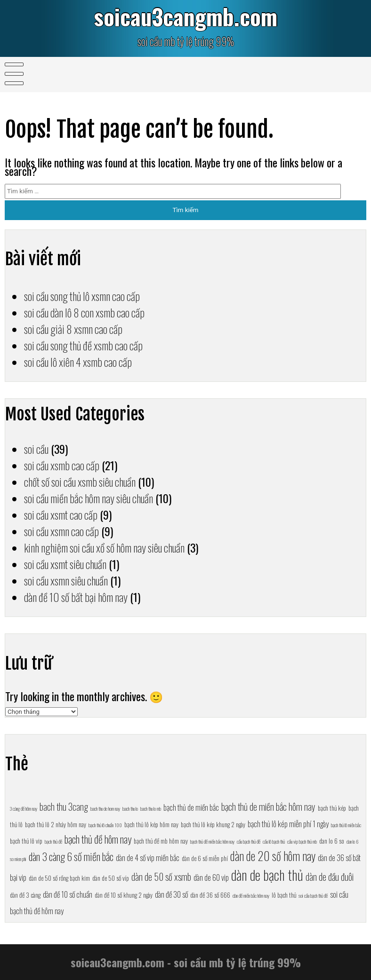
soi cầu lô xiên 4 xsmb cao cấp (78, 362)
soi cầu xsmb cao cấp (62, 465)
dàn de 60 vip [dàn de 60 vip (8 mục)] (211, 877)
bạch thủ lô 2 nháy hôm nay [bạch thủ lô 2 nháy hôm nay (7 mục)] (56, 824)
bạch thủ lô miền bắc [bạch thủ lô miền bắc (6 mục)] (346, 825)
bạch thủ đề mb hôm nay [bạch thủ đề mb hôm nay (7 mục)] (161, 841)
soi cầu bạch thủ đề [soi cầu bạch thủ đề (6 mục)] (313, 895)
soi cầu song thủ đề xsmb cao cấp (83, 345)
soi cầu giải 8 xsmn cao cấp (73, 329)
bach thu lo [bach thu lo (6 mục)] (130, 808)
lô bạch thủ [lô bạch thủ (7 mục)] (284, 895)
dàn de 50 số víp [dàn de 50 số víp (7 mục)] (111, 878)
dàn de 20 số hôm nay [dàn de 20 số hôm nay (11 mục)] (273, 856)
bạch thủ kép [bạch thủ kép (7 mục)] (332, 808)
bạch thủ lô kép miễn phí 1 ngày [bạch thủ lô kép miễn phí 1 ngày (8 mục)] (288, 824)
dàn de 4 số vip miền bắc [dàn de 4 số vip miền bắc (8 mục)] (148, 857)
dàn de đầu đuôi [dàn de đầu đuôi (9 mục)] (330, 877)
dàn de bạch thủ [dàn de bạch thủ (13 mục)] (267, 874)
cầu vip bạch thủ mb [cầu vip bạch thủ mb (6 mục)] (302, 841)
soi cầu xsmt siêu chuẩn (65, 564)
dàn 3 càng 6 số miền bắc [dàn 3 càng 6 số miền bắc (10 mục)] (71, 856)
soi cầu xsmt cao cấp (61, 515)
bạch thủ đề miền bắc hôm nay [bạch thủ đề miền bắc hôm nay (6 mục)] (212, 841)
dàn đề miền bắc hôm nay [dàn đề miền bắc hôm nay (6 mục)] (251, 895)
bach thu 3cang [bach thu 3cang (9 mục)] (64, 806)
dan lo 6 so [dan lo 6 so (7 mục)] (332, 841)
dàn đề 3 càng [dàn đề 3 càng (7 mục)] (25, 895)
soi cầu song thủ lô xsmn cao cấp (82, 296)
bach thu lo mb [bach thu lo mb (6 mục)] (151, 808)
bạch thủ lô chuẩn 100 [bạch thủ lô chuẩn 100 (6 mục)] (105, 825)
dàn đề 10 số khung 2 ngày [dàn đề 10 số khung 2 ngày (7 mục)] (124, 895)
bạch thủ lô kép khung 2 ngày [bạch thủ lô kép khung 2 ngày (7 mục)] (213, 824)
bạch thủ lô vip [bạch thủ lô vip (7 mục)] (26, 841)
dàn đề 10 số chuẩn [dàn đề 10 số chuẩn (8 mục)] (68, 894)
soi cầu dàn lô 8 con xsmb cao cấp (84, 312)
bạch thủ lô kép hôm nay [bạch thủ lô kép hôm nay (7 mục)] (151, 824)
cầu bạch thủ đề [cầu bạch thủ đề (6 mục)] (249, 841)
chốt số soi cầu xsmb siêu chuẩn (80, 482)
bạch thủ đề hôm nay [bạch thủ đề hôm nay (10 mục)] (98, 839)
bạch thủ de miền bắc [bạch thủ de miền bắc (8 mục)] (191, 807)
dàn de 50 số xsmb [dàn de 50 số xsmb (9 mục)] (161, 877)
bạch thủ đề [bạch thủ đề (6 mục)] (53, 841)
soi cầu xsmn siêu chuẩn (66, 581)
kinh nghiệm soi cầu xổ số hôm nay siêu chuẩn (104, 548)
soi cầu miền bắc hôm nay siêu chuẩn (89, 498)
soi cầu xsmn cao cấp (61, 531)
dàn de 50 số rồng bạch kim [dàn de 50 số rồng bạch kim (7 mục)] (59, 878)
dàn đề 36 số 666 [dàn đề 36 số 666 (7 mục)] (210, 895)
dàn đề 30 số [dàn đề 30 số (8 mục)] (171, 894)
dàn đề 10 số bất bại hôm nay (76, 597)
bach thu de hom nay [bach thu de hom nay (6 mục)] (105, 808)
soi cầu (36, 449)
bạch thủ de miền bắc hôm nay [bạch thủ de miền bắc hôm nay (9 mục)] (268, 806)
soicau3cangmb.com (185, 16)
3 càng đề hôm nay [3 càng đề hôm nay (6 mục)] (24, 808)
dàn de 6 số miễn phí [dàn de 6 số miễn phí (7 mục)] (205, 858)
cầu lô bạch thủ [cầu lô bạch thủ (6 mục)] (274, 841)
